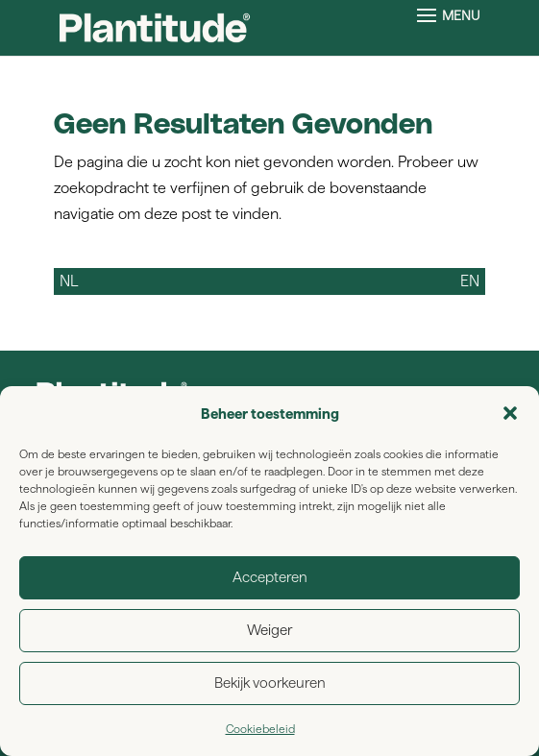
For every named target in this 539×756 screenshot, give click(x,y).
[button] (510, 413)
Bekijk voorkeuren (270, 683)
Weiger (269, 630)
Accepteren (270, 577)
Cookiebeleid (260, 729)
